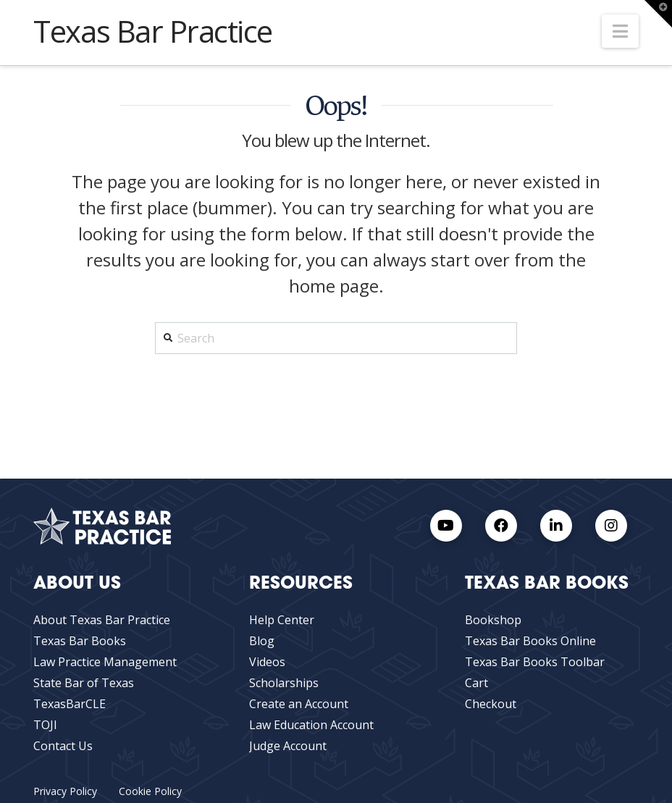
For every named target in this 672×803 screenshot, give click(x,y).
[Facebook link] (501, 526)
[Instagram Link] (611, 526)
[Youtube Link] (446, 526)
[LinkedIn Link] (556, 526)
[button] (620, 31)
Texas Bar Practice (153, 31)
